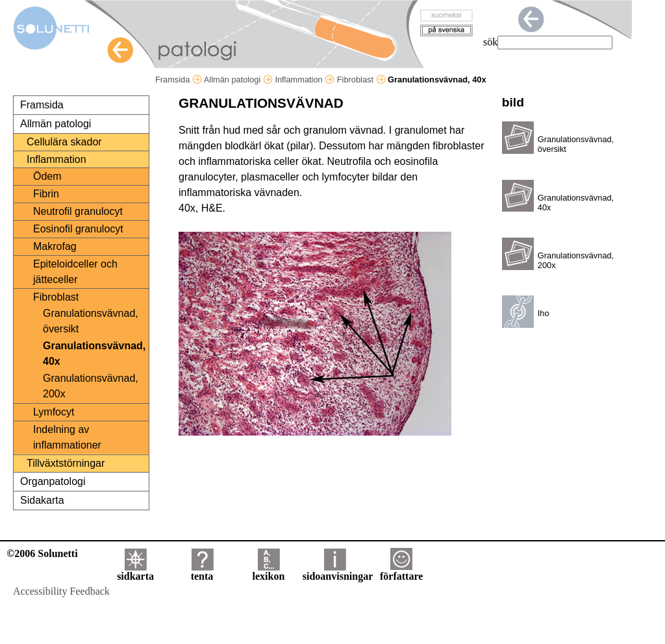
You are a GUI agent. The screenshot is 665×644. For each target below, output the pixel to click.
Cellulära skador (64, 142)
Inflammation (305, 80)
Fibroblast (361, 80)
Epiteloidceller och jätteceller (75, 272)
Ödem (47, 176)
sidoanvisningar (338, 572)
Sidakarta (42, 500)
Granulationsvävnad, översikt (91, 321)
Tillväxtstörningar (66, 463)
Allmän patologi (238, 80)
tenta (202, 572)
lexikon (268, 572)
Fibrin (46, 194)
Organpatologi (53, 481)
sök (490, 42)
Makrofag (55, 246)
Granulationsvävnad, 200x (91, 386)
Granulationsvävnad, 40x (94, 353)
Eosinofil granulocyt (78, 229)
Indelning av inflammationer (67, 437)
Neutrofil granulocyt (78, 211)
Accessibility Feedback (61, 591)
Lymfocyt (54, 412)
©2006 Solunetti (42, 553)
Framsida (179, 80)
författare (401, 572)
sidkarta (135, 572)
